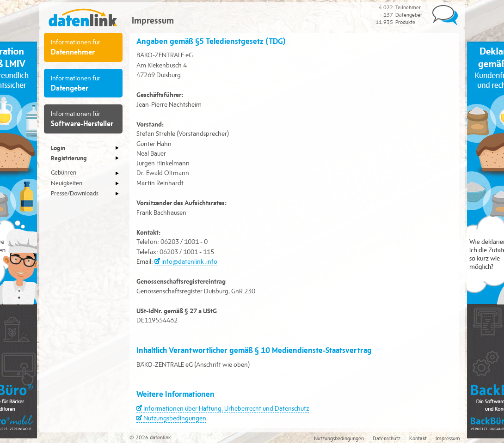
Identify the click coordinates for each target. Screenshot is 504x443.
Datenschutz (387, 438)
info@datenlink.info (189, 261)
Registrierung (69, 158)
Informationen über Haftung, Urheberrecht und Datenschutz (226, 408)
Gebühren (64, 173)
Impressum (448, 438)
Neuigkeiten (67, 183)
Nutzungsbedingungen (175, 418)
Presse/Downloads (75, 194)
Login (58, 148)
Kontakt (418, 438)
